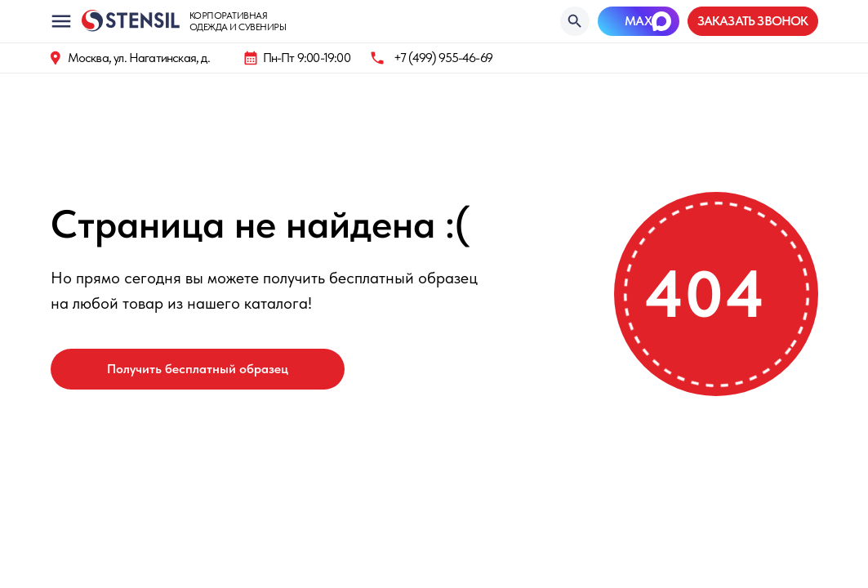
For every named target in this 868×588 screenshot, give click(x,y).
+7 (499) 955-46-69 (443, 58)
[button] (753, 21)
